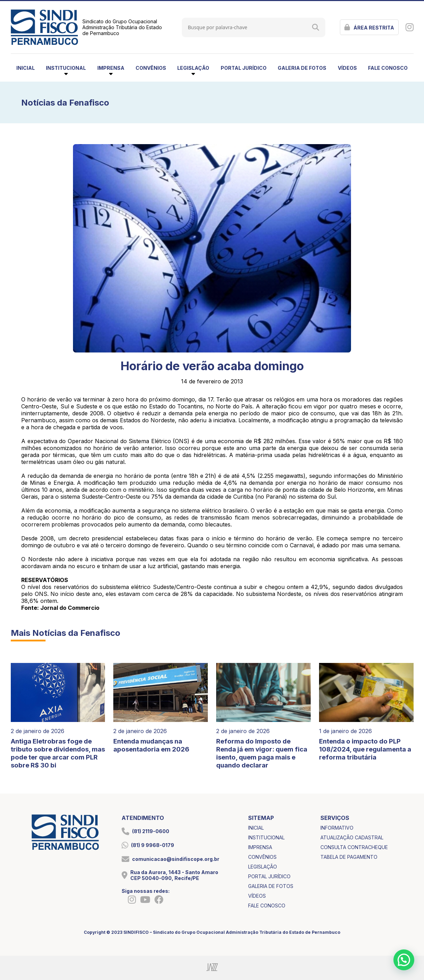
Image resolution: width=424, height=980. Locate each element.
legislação (263, 867)
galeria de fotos (302, 68)
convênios (151, 68)
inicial (26, 68)
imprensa (260, 847)
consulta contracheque (354, 847)
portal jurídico (244, 68)
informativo (337, 828)
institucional (266, 837)
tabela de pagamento (349, 857)
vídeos (347, 68)
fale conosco (388, 68)
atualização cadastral (352, 837)
